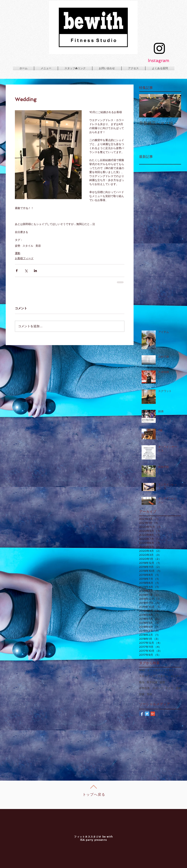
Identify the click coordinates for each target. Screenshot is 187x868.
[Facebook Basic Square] (141, 714)
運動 (18, 253)
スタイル (28, 246)
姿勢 (18, 246)
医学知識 (152, 682)
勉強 (142, 682)
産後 (178, 688)
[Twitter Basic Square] (147, 714)
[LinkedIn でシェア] (35, 271)
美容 (38, 246)
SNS (142, 670)
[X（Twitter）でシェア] (26, 271)
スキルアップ (147, 676)
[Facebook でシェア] (17, 271)
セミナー (176, 676)
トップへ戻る (94, 795)
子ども (169, 688)
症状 (142, 694)
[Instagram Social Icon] (159, 48)
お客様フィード (24, 258)
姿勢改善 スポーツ (151, 688)
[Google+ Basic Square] (153, 714)
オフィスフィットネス (160, 670)
